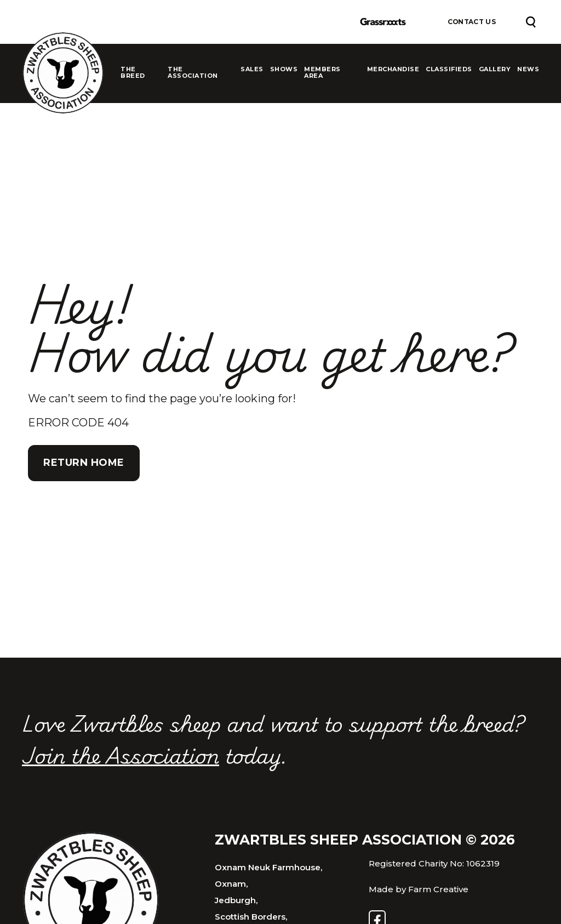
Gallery (495, 69)
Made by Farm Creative (419, 889)
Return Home (84, 463)
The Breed (133, 73)
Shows (284, 69)
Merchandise (393, 69)
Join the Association (121, 755)
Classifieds (449, 69)
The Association (193, 73)
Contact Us (472, 22)
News (528, 69)
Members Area (322, 73)
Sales (252, 69)
